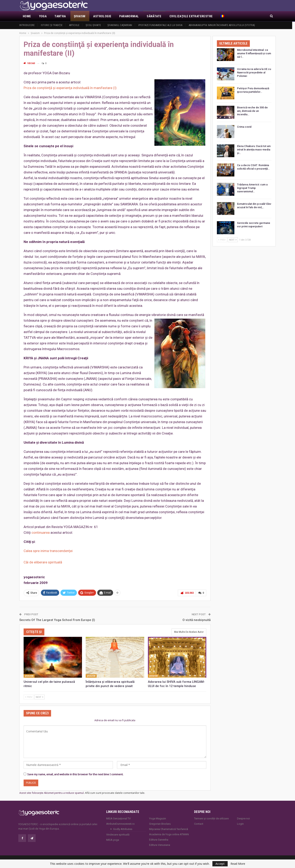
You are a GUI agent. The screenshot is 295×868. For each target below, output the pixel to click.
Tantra (60, 16)
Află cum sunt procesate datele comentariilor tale (115, 793)
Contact (199, 824)
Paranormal (129, 16)
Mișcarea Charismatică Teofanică (169, 829)
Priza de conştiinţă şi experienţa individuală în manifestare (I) (70, 88)
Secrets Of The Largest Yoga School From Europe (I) (57, 620)
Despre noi (243, 818)
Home (27, 16)
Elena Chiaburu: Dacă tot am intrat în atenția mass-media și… (254, 150)
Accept (220, 864)
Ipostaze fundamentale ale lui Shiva (160, 25)
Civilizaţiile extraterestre (191, 16)
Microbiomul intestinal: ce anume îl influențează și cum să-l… (254, 53)
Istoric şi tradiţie (52, 25)
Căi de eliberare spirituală (43, 562)
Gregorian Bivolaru (160, 824)
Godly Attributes (123, 829)
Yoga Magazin (158, 818)
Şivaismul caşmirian (120, 25)
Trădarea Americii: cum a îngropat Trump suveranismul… (252, 188)
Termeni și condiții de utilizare (211, 818)
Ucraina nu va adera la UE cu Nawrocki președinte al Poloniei (254, 72)
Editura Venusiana (160, 845)
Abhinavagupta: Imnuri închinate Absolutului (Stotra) (222, 25)
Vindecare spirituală (118, 835)
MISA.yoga (113, 840)
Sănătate (154, 16)
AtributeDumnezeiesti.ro (120, 824)
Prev (29, 697)
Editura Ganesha (159, 840)
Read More (238, 864)
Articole (74, 25)
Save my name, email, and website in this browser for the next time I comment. (75, 774)
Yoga (43, 16)
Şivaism (80, 16)
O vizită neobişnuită (197, 620)
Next (39, 697)
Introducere (27, 25)
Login (240, 824)
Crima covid (244, 127)
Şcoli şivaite (93, 25)
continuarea (41, 533)
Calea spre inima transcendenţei (48, 551)
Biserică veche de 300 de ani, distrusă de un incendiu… (252, 111)
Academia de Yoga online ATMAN (169, 834)
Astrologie (102, 16)
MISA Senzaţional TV (118, 818)
